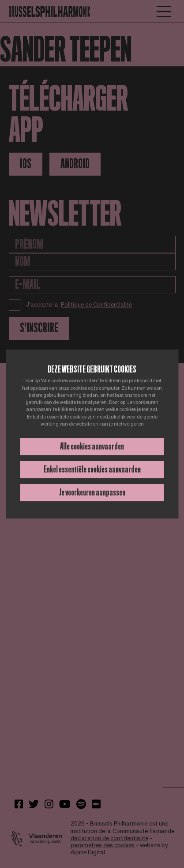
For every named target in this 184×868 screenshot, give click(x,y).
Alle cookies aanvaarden (92, 446)
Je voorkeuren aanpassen (92, 492)
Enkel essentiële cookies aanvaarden (92, 469)
